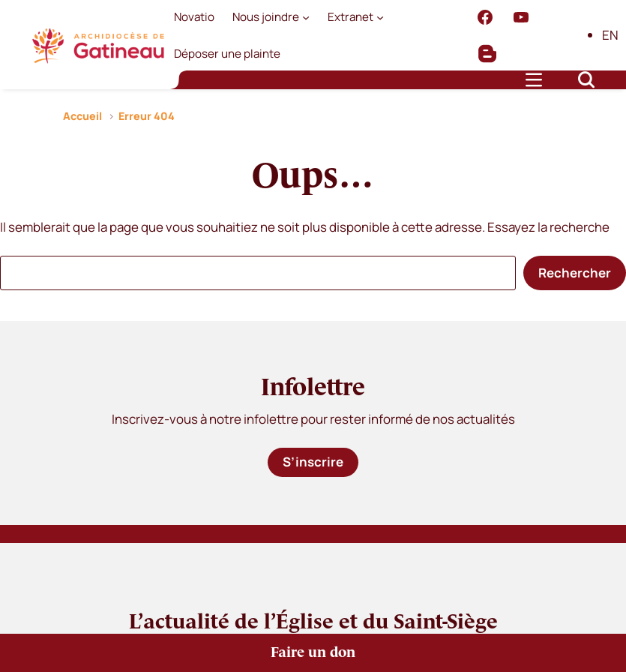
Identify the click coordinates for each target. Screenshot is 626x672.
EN (610, 35)
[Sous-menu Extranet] (380, 17)
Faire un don (313, 653)
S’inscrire (313, 462)
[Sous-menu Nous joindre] (306, 17)
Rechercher (575, 273)
